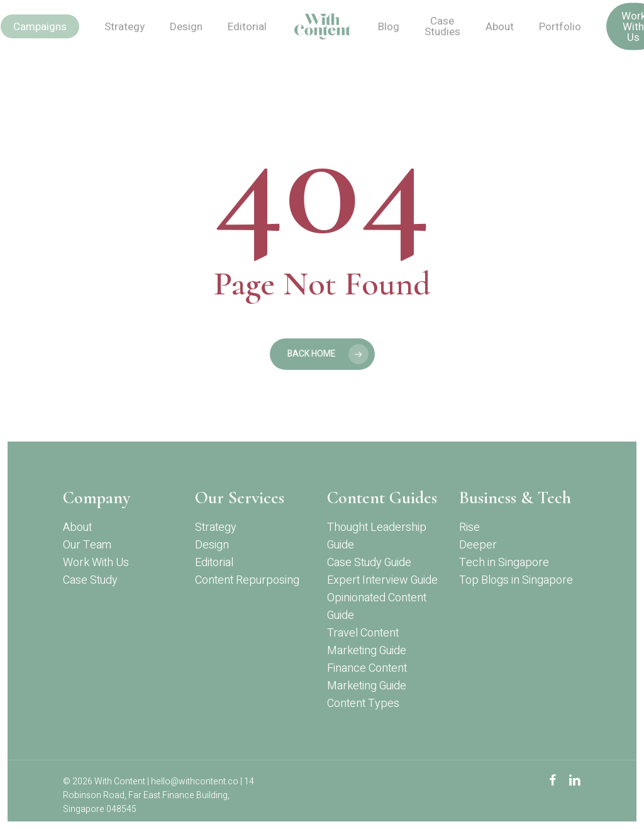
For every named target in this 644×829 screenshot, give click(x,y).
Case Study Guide (369, 563)
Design (212, 545)
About (77, 527)
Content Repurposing (247, 580)
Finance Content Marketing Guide (367, 677)
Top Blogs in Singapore (516, 580)
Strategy (216, 527)
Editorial (214, 563)
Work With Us (96, 563)
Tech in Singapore (504, 563)
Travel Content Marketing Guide (367, 642)
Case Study (90, 580)
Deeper (478, 545)
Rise (469, 527)
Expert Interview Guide (382, 580)
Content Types (363, 704)
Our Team (87, 545)
